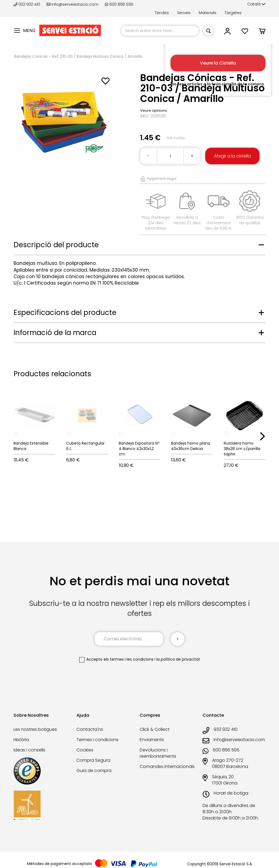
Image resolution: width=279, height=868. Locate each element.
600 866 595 (119, 4)
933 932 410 (27, 4)
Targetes (233, 13)
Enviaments (152, 740)
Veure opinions (154, 110)
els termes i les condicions (129, 659)
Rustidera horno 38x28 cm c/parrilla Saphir (242, 449)
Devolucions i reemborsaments (158, 753)
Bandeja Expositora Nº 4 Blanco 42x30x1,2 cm (139, 449)
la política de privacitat (178, 659)
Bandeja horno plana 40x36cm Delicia (191, 446)
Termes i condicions (97, 740)
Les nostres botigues (35, 729)
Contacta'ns (90, 729)
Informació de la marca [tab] (55, 333)
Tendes (162, 13)
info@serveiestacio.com (73, 4)
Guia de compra (94, 771)
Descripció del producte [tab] (56, 245)
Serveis (184, 13)
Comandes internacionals (167, 766)
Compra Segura (93, 760)
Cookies (85, 750)
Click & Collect (155, 729)
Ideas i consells (29, 750)
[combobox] (160, 31)
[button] (256, 4)
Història (21, 740)
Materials (208, 13)
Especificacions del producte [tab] (65, 313)
